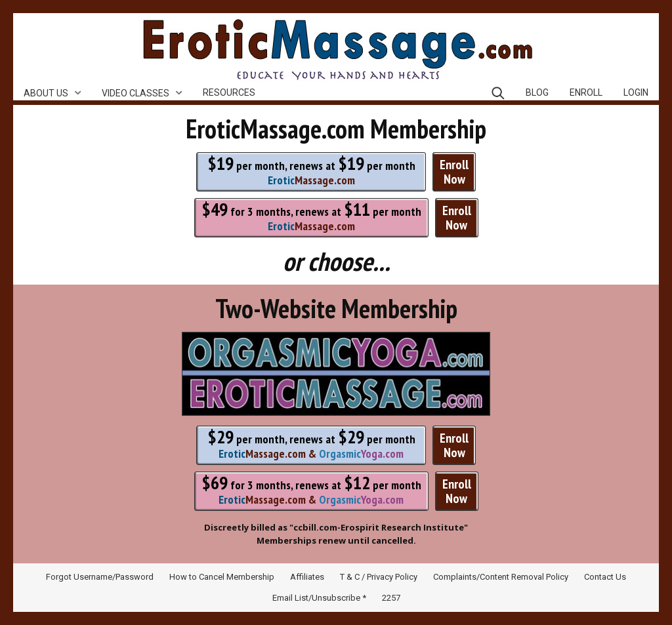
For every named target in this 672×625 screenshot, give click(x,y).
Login (636, 92)
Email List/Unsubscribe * (319, 598)
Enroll (586, 92)
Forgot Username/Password (100, 577)
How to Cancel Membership (222, 577)
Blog (537, 92)
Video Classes (136, 93)
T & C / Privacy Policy (379, 577)
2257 (391, 598)
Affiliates (307, 577)
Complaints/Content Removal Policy (501, 577)
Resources (229, 92)
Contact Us (605, 577)
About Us (46, 93)
